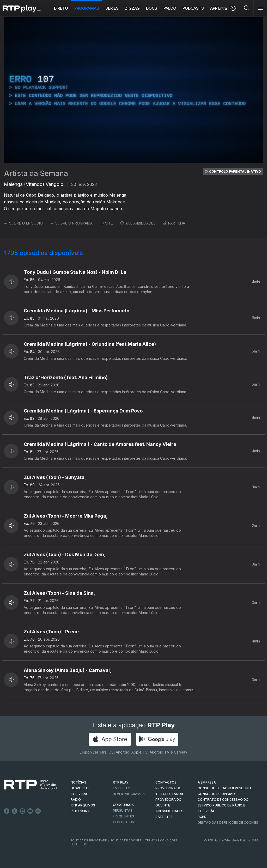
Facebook (7, 811)
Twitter (15, 811)
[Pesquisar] (247, 8)
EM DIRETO (122, 788)
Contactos (123, 822)
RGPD (202, 817)
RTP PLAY (121, 782)
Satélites (164, 817)
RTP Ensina (80, 811)
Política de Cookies (126, 840)
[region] (133, 90)
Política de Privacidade (89, 840)
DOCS (152, 8)
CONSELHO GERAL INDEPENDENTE (225, 788)
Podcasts (193, 8)
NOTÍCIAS (78, 782)
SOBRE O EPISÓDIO (23, 223)
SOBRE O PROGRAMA (71, 223)
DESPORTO (80, 788)
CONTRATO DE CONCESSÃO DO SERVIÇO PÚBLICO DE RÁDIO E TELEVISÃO (223, 805)
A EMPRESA (207, 782)
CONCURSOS (123, 805)
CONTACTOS (166, 782)
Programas (87, 8)
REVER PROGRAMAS (129, 794)
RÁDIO (76, 800)
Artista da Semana (36, 173)
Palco (170, 8)
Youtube (30, 811)
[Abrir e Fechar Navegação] (260, 8)
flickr (38, 811)
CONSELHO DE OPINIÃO (216, 794)
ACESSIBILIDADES (138, 223)
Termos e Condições (161, 840)
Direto (61, 8)
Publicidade (80, 844)
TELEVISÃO (80, 794)
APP (214, 8)
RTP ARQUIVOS (83, 805)
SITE (106, 223)
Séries (112, 8)
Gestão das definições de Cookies (228, 823)
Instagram (22, 811)
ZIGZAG (132, 8)
